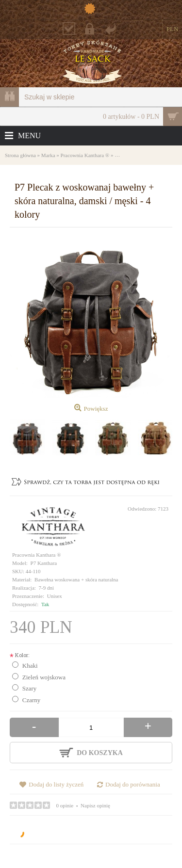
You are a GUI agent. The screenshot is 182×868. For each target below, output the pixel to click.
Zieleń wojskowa (44, 677)
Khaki (30, 666)
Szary (30, 688)
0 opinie (65, 805)
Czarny (32, 700)
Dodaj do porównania (133, 784)
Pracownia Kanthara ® (37, 555)
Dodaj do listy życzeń (56, 784)
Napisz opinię (95, 805)
